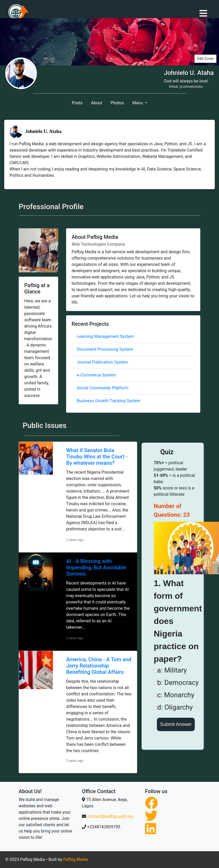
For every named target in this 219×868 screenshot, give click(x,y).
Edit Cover (205, 59)
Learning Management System (105, 336)
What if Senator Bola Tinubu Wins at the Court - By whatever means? (97, 457)
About (97, 103)
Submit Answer (176, 724)
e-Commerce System (96, 375)
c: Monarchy (174, 695)
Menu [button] (138, 103)
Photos (117, 103)
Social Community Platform (103, 388)
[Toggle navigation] (203, 13)
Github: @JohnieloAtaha (186, 87)
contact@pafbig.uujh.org (110, 816)
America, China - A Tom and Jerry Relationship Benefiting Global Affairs (99, 666)
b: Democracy (176, 683)
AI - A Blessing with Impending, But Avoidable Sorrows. (96, 567)
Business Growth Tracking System (109, 401)
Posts (77, 103)
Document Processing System (105, 349)
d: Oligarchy (173, 707)
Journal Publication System (102, 362)
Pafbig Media (76, 859)
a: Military (170, 670)
